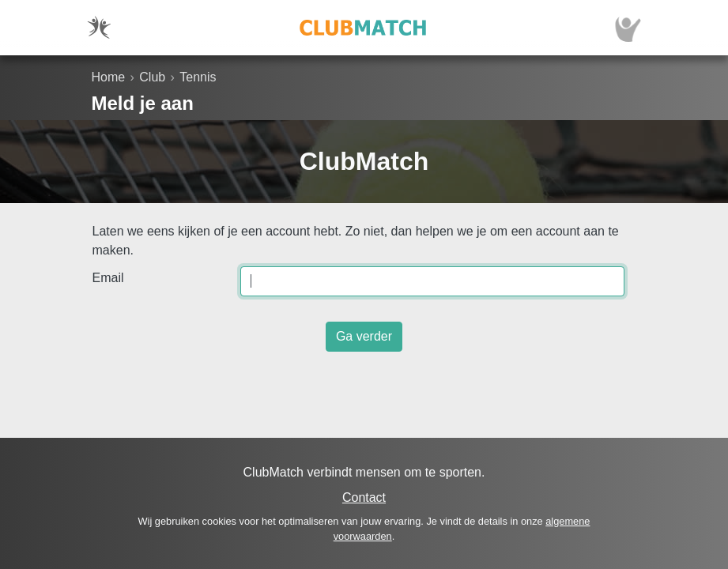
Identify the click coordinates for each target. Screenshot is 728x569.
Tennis (198, 77)
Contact (364, 497)
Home (109, 77)
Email (108, 278)
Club (152, 77)
